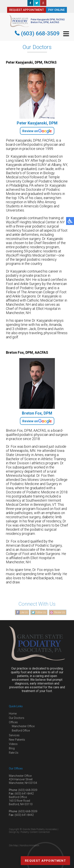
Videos (13, 744)
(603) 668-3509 (40, 33)
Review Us (60, 612)
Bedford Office (21, 731)
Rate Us (14, 753)
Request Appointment (45, 861)
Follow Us (41, 612)
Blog (12, 748)
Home (13, 714)
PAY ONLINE (56, 10)
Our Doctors (17, 718)
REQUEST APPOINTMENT (27, 10)
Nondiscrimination (30, 845)
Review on (37, 131)
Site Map (13, 845)
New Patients (17, 740)
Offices (13, 722)
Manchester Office (23, 726)
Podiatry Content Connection (35, 832)
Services (14, 735)
